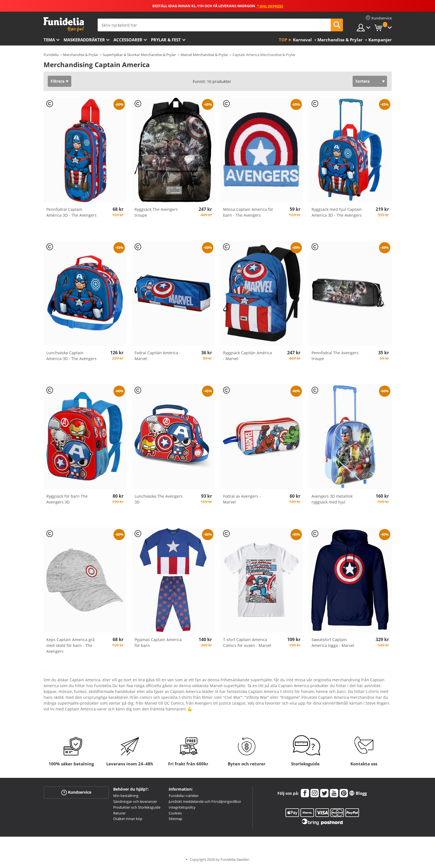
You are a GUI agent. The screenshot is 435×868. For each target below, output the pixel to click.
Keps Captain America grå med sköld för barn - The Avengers (70, 645)
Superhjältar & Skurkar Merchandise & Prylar (139, 55)
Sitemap (175, 819)
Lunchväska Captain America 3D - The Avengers (71, 356)
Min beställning (126, 796)
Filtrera (57, 81)
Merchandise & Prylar (81, 55)
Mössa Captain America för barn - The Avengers (248, 212)
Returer (119, 813)
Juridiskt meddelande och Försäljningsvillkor (205, 801)
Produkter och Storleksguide (137, 807)
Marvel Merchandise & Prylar (204, 55)
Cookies (175, 813)
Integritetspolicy (182, 807)
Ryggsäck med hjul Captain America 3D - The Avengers (337, 212)
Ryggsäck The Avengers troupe (156, 212)
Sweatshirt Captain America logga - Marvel (333, 642)
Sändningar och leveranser (135, 801)
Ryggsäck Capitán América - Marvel (247, 356)
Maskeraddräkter (84, 40)
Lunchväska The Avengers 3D (159, 499)
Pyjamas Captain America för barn (158, 642)
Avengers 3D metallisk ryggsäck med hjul (332, 499)
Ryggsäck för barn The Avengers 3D (67, 499)
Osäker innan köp (128, 819)
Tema (49, 40)
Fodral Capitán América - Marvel (158, 356)
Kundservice (76, 792)
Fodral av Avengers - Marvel (242, 499)
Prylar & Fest (166, 40)
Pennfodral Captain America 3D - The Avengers (71, 212)
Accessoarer (128, 40)
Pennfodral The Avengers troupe (335, 356)
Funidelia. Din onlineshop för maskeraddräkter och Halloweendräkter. (64, 25)
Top (283, 40)
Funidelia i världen (184, 796)
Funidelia (51, 55)
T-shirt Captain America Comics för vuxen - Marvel (247, 642)
